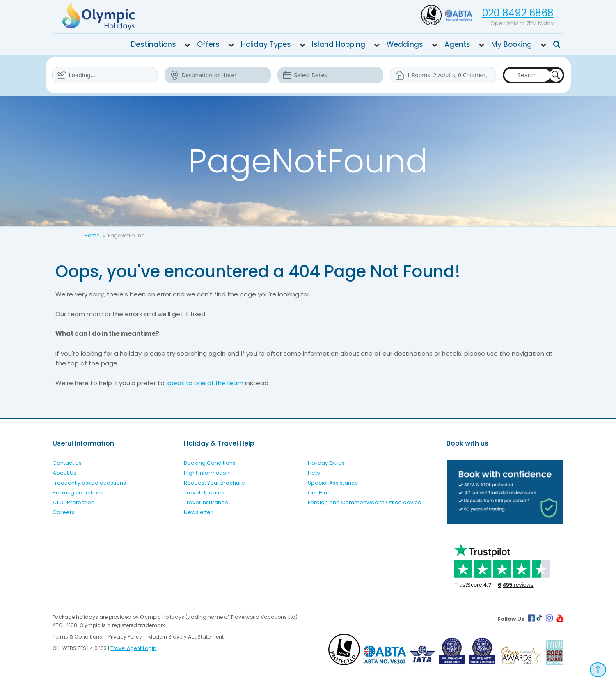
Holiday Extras (326, 463)
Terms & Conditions (77, 637)
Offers (208, 44)
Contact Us (67, 463)
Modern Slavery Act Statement (186, 637)
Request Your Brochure (214, 483)
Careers (64, 512)
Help (314, 473)
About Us (64, 473)
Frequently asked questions (89, 483)
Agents (457, 44)
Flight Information (207, 473)
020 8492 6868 (518, 13)
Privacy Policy (125, 637)
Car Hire (319, 493)
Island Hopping (339, 44)
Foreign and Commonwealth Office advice (365, 502)
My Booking (512, 44)
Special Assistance (333, 483)
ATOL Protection (73, 502)
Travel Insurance (206, 502)
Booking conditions (78, 493)
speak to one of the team (206, 383)
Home (92, 236)
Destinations (153, 44)
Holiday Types (266, 44)
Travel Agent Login (133, 648)
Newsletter (198, 512)
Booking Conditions (210, 463)
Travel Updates (204, 493)
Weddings (405, 44)
